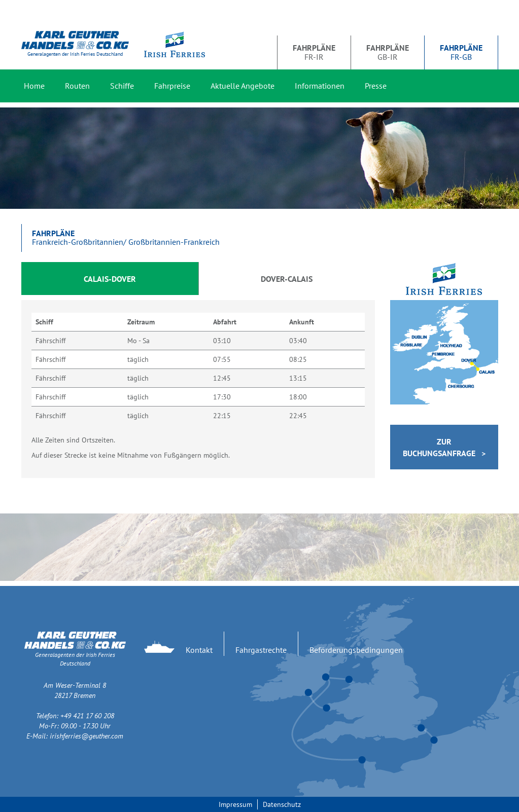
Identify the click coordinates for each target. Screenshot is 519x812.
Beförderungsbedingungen (356, 650)
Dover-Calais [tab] (287, 279)
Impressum (235, 804)
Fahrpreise (172, 86)
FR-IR (314, 52)
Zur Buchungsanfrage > (444, 447)
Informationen (320, 86)
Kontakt (199, 650)
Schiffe (122, 86)
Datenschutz (282, 804)
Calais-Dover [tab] (110, 279)
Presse (376, 86)
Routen (77, 86)
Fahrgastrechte (261, 650)
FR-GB (461, 52)
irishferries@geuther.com (86, 736)
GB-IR (388, 52)
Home (34, 86)
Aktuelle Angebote (243, 86)
